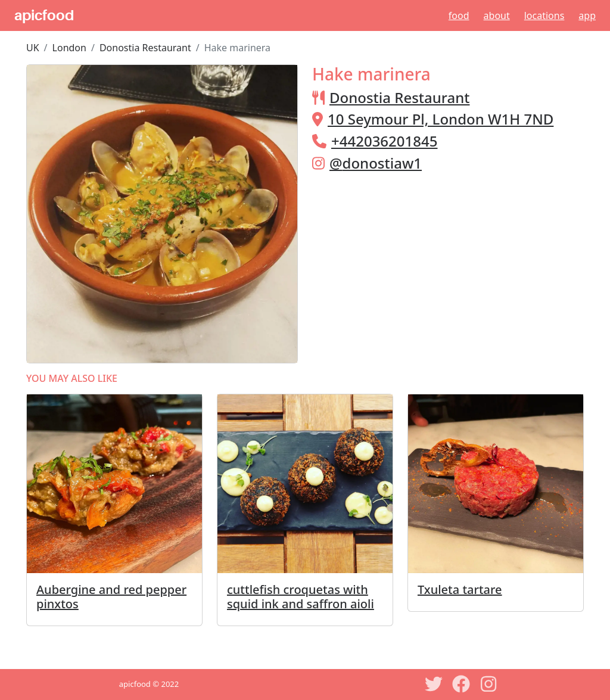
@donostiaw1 (376, 163)
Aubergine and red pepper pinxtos (111, 597)
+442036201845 (384, 141)
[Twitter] (434, 684)
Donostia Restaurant (145, 48)
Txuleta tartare (460, 589)
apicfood (44, 15)
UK (33, 48)
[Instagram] (488, 684)
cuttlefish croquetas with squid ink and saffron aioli (301, 597)
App (587, 15)
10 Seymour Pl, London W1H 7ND (441, 119)
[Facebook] (461, 684)
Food (459, 15)
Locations (544, 15)
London (69, 48)
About (497, 15)
